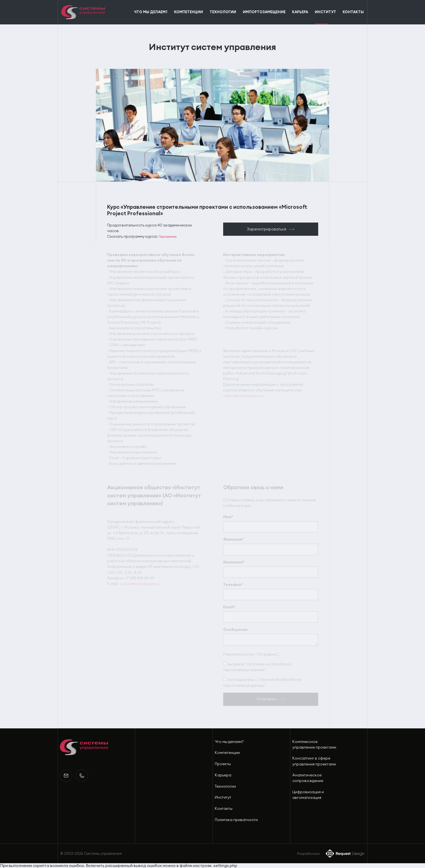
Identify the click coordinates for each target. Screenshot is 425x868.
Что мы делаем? (229, 742)
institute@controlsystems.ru (244, 396)
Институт (223, 797)
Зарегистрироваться (266, 229)
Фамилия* (234, 539)
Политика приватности (236, 820)
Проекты (223, 764)
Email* (229, 607)
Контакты (224, 809)
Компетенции (227, 753)
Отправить (266, 699)
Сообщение (235, 630)
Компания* (234, 562)
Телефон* (233, 585)
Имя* (228, 517)
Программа (168, 236)
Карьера (223, 775)
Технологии (225, 786)
